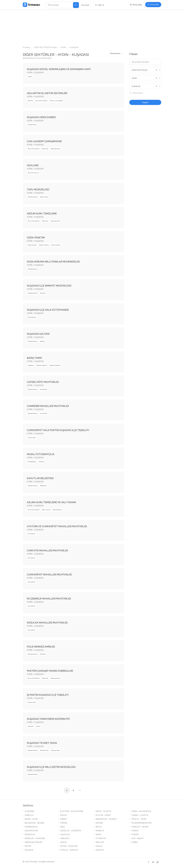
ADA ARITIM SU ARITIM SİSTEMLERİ (47, 93)
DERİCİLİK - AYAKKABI (35, 838)
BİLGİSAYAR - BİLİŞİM (34, 823)
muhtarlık (44, 389)
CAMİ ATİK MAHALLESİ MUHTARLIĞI (47, 551)
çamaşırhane (56, 149)
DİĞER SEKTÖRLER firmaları (45, 47)
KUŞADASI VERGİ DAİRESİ (41, 117)
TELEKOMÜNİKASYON (141, 823)
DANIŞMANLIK (31, 827)
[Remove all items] (156, 70)
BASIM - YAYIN (31, 819)
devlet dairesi (33, 197)
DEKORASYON (31, 831)
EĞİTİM (28, 846)
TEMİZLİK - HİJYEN (140, 827)
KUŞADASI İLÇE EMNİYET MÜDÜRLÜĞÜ (49, 286)
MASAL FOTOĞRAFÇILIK (41, 454)
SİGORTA (100, 850)
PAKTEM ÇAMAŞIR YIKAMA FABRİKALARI (50, 671)
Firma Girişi (136, 5)
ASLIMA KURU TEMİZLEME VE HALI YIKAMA (52, 502)
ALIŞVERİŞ (29, 811)
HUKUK (63, 842)
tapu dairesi (45, 197)
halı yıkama (47, 510)
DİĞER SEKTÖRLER (33, 842)
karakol (43, 293)
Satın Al (100, 5)
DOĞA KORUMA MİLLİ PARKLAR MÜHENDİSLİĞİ (53, 262)
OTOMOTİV (101, 838)
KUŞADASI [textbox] (136, 86)
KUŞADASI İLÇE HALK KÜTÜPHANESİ (48, 310)
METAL (99, 827)
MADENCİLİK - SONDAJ (106, 819)
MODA (99, 835)
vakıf (30, 77)
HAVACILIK (65, 835)
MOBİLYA (100, 831)
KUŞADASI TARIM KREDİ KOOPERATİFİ (48, 719)
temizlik (46, 149)
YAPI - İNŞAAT (138, 838)
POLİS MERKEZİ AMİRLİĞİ (41, 647)
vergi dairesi (33, 125)
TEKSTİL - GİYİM (139, 819)
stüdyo (42, 462)
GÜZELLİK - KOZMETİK (71, 831)
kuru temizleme (34, 149)
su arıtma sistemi (42, 101)
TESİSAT (135, 831)
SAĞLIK (99, 846)
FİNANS (64, 823)
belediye (44, 486)
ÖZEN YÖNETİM (36, 238)
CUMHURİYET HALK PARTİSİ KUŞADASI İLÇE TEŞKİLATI (58, 430)
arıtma (31, 101)
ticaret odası (45, 750)
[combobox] (145, 70)
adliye (43, 341)
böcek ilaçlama (42, 365)
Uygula (145, 102)
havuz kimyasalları (57, 101)
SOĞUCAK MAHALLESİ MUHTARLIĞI (47, 623)
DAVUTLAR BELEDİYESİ (40, 478)
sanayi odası (56, 750)
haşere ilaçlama (55, 365)
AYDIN (63, 47)
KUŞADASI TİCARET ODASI (42, 743)
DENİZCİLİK (30, 835)
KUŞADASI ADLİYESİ (38, 334)
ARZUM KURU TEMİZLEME (42, 214)
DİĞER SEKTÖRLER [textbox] (140, 70)
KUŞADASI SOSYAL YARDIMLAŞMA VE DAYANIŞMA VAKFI (59, 69)
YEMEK (134, 842)
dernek (31, 726)
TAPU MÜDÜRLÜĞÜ (38, 190)
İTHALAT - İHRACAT (69, 850)
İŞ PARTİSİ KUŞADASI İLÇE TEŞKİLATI (48, 695)
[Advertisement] (92, 27)
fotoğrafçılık (33, 462)
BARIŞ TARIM (34, 358)
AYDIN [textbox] (134, 78)
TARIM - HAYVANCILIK (141, 811)
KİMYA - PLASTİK (103, 811)
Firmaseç (26, 47)
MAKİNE (99, 823)
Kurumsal (85, 5)
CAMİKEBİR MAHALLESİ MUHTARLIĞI (48, 406)
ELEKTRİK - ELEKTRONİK (72, 811)
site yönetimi (57, 245)
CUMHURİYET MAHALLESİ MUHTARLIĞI (49, 575)
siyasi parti (32, 438)
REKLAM (100, 842)
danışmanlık (33, 245)
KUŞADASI (39, 73)
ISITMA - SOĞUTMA (69, 846)
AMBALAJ (29, 815)
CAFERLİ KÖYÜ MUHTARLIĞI (43, 382)
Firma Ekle (153, 5)
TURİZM (135, 835)
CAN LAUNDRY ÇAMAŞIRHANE (44, 141)
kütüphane (32, 317)
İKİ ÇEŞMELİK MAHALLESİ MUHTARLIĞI (49, 599)
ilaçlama (31, 365)
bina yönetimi (44, 245)
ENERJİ (63, 819)
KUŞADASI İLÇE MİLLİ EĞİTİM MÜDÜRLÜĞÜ (51, 767)
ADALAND (33, 165)
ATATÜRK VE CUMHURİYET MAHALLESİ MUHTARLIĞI (57, 526)
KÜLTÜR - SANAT (103, 815)
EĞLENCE (29, 850)
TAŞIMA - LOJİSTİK (140, 815)
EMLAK (63, 815)
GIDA (62, 827)
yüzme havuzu (34, 173)
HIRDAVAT (65, 838)
